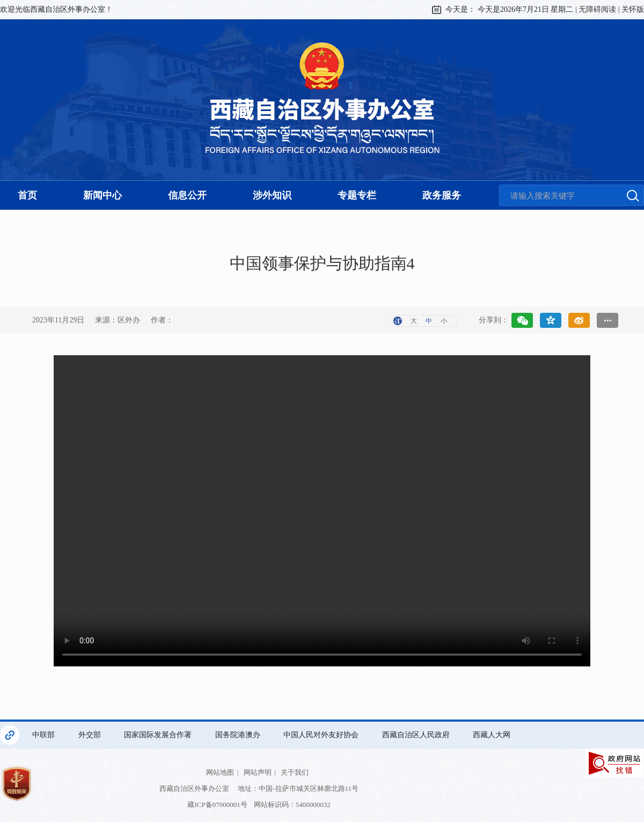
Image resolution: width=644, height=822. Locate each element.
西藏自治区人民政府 (417, 735)
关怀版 (633, 9)
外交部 (91, 735)
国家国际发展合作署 (159, 735)
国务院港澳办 (239, 735)
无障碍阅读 (597, 9)
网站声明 (258, 772)
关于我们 (295, 772)
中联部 (45, 735)
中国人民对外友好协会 (322, 735)
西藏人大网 (493, 735)
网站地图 (220, 772)
